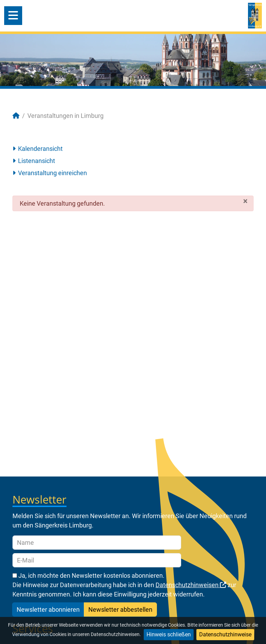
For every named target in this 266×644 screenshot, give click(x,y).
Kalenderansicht (40, 149)
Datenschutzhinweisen (191, 585)
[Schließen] (245, 201)
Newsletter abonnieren (48, 609)
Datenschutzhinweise (225, 634)
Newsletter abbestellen (120, 609)
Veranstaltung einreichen (52, 173)
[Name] (97, 543)
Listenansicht (37, 161)
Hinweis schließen (169, 634)
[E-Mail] (97, 560)
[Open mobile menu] (13, 16)
